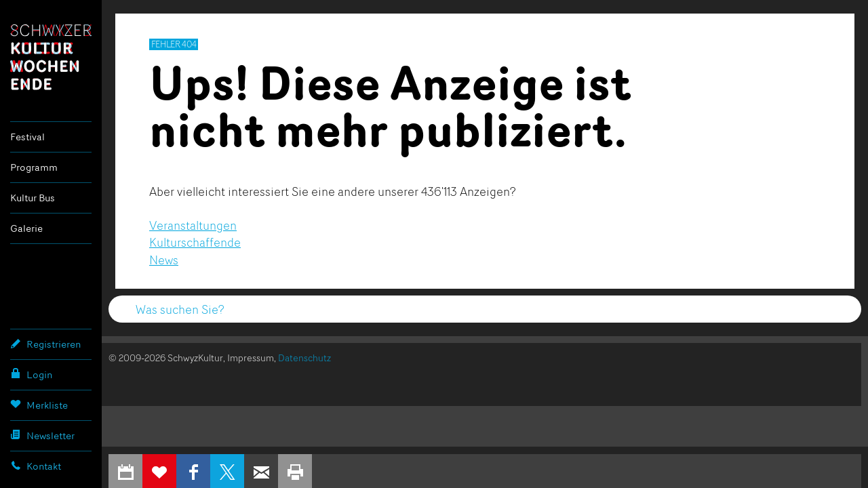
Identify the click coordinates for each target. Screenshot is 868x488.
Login (31, 374)
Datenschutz (304, 358)
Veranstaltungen (193, 225)
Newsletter (42, 435)
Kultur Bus (33, 198)
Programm (34, 167)
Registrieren (45, 344)
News (164, 260)
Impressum (251, 358)
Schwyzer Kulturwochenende (51, 57)
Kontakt (36, 466)
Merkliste (39, 405)
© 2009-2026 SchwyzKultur (166, 358)
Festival (27, 137)
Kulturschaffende (195, 242)
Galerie (26, 228)
